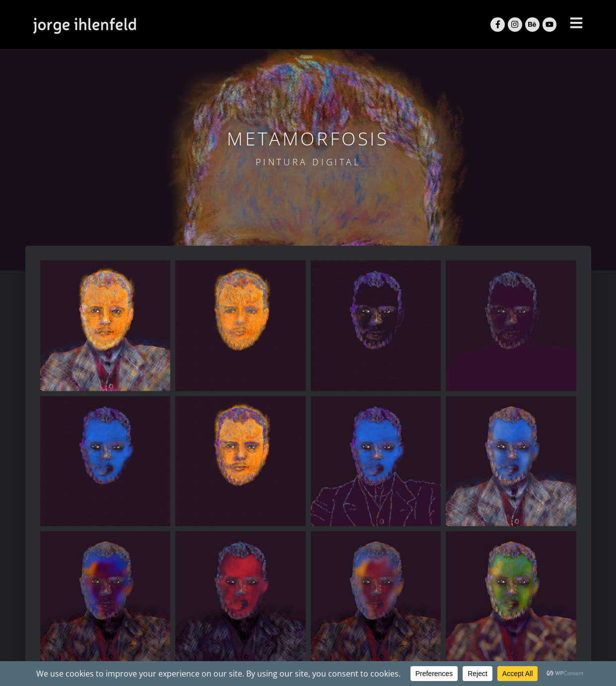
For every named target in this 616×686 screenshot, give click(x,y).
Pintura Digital (308, 162)
